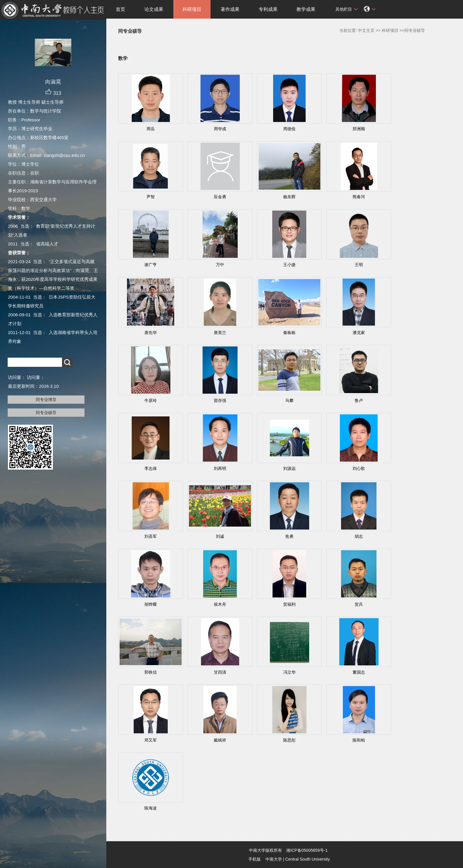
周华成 (220, 129)
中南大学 (274, 859)
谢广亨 (151, 265)
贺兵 (359, 604)
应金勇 (220, 197)
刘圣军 (151, 536)
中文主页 (366, 30)
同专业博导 (46, 400)
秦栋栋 (289, 333)
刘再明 (220, 468)
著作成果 (230, 9)
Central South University (308, 859)
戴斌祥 (220, 740)
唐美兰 (220, 333)
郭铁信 (151, 672)
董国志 (359, 672)
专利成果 (268, 9)
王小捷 (289, 265)
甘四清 (220, 672)
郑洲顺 (359, 129)
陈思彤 (289, 740)
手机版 (255, 859)
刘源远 (289, 468)
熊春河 (359, 197)
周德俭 (289, 129)
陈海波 (151, 808)
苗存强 (220, 400)
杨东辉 (289, 197)
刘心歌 (359, 468)
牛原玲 (151, 400)
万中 (220, 265)
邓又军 (151, 740)
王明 (359, 265)
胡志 (359, 536)
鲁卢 (359, 400)
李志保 (151, 468)
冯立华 (289, 672)
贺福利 (289, 604)
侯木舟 (220, 604)
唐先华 (151, 333)
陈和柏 (359, 740)
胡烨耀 (151, 604)
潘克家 (359, 333)
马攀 (289, 400)
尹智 (151, 197)
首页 (120, 9)
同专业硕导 (46, 413)
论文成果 (154, 9)
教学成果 (306, 9)
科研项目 (192, 9)
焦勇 (289, 536)
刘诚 (220, 536)
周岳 (151, 129)
